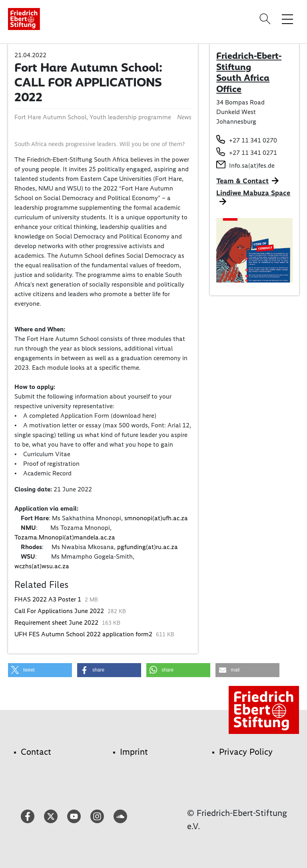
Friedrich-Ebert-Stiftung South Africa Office (249, 72)
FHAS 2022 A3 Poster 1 (49, 599)
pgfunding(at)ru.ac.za (148, 547)
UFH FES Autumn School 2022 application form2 (84, 634)
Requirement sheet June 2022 (57, 622)
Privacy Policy (246, 752)
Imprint (134, 752)
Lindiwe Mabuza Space (253, 193)
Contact (36, 752)
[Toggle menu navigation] (287, 19)
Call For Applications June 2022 (60, 611)
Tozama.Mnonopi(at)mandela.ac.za (65, 537)
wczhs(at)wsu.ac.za (43, 566)
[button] (40, 670)
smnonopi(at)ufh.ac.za (157, 518)
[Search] (266, 19)
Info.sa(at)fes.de (252, 165)
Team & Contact (242, 181)
